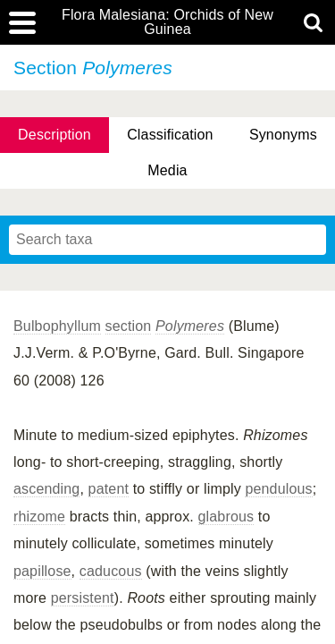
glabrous (226, 517)
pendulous (278, 489)
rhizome (39, 517)
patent (109, 489)
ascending (46, 489)
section (129, 326)
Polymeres (190, 326)
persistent (83, 598)
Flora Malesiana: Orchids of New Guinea (167, 22)
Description (54, 135)
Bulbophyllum (57, 326)
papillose (42, 571)
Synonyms (283, 135)
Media (167, 170)
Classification (170, 135)
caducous (111, 571)
